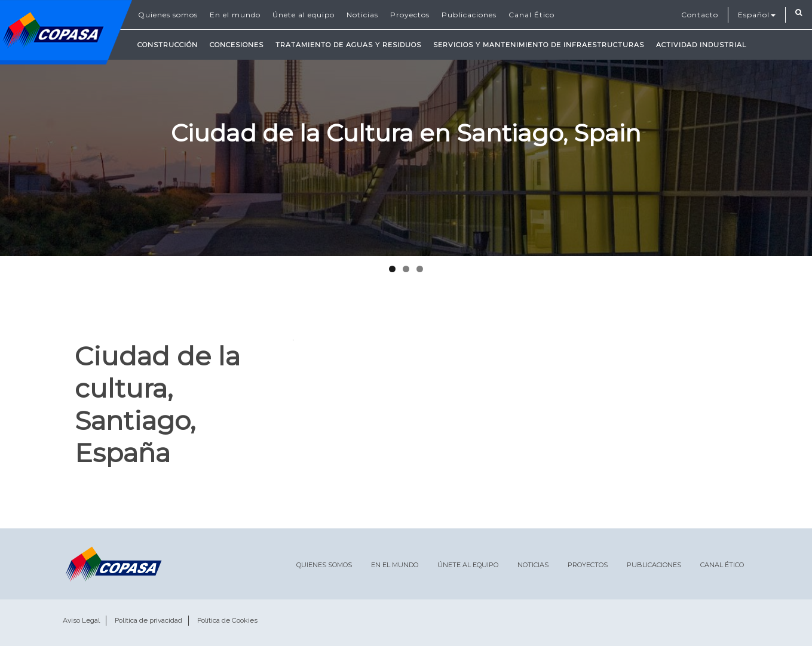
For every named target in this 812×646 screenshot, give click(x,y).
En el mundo (235, 15)
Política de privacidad (148, 620)
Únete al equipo (304, 15)
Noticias (362, 15)
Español (757, 15)
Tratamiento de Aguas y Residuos (348, 45)
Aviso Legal (81, 620)
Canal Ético (531, 15)
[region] (406, 128)
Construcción (168, 45)
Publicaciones (469, 15)
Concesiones (237, 45)
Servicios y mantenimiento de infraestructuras (539, 45)
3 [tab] (420, 269)
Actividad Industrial (701, 45)
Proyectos (410, 15)
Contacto (700, 15)
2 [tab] (406, 269)
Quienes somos (168, 15)
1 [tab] (392, 269)
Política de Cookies (227, 620)
